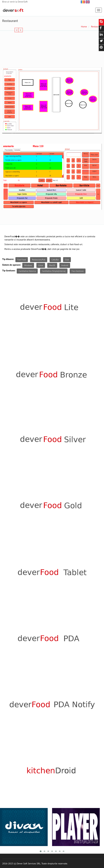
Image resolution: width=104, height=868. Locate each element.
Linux (41, 265)
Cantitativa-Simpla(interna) (54, 271)
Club (67, 260)
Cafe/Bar (55, 260)
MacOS (52, 265)
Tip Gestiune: (9, 270)
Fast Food (22, 260)
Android (65, 265)
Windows (28, 265)
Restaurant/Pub (39, 260)
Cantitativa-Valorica (27, 271)
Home (84, 26)
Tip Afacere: (8, 259)
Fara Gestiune (78, 271)
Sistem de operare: (12, 265)
